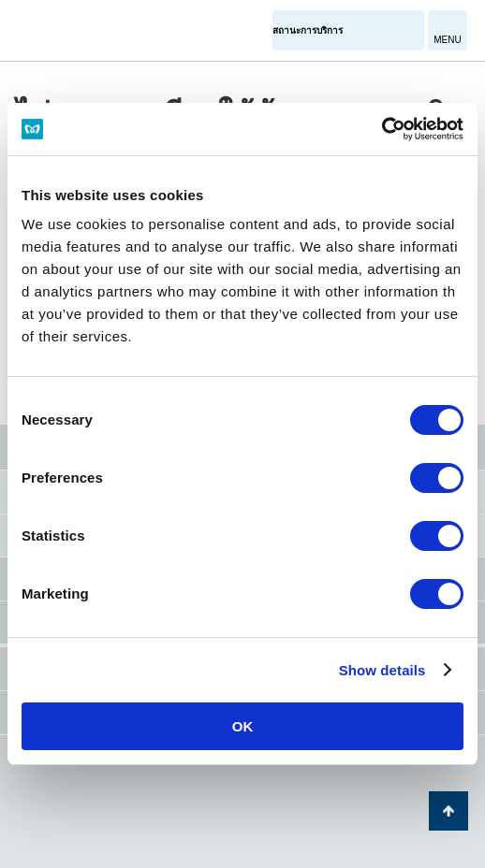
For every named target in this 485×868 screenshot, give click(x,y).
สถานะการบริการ (308, 30)
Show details (382, 670)
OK (243, 726)
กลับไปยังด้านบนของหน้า (448, 811)
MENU (447, 40)
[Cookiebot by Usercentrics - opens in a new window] (382, 129)
